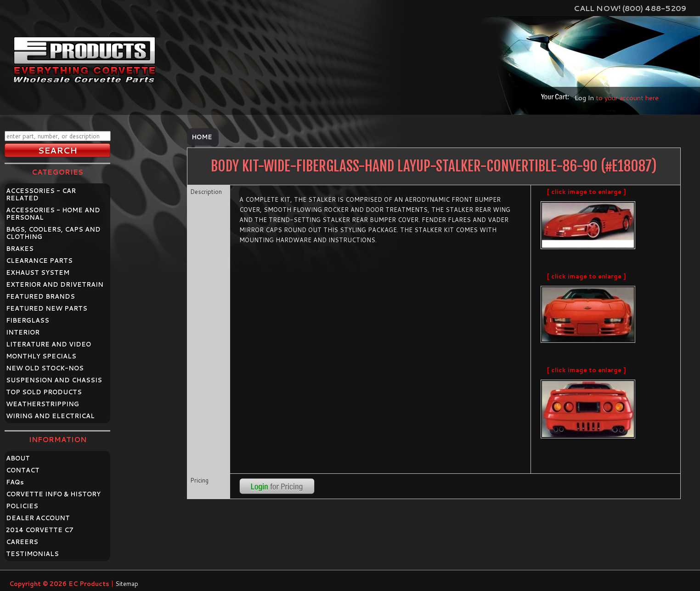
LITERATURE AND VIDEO (48, 344)
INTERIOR (23, 332)
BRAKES (20, 249)
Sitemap (127, 584)
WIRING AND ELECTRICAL (50, 416)
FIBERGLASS (28, 320)
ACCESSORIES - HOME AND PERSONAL (53, 214)
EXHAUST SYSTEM (38, 273)
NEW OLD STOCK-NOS (45, 368)
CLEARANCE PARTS (39, 261)
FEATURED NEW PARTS (47, 308)
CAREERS (22, 542)
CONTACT (23, 470)
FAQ (15, 482)
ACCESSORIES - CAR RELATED (41, 194)
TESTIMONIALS (32, 554)
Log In (584, 98)
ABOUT (18, 458)
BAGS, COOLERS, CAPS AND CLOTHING (53, 233)
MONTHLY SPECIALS (41, 356)
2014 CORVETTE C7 (40, 530)
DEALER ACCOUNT (38, 518)
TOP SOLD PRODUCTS (44, 392)
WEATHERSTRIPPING (42, 404)
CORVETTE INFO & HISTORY (53, 494)
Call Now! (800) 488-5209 (630, 8)
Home (202, 137)
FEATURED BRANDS (40, 296)
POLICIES (22, 506)
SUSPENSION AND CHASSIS (54, 380)
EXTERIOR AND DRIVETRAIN (55, 284)
